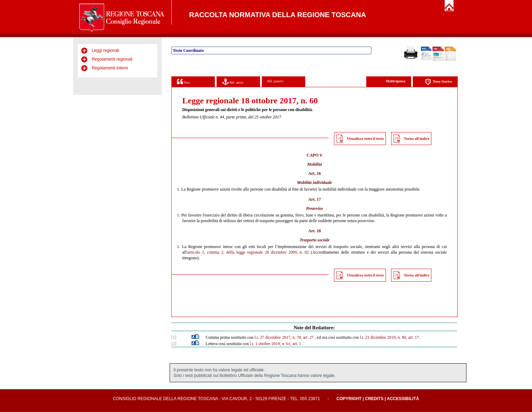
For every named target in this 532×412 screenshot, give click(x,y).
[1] (174, 337)
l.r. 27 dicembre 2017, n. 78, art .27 (284, 337)
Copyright (349, 399)
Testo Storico (439, 82)
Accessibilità (403, 399)
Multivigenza (396, 81)
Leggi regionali (105, 50)
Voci (183, 81)
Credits (374, 399)
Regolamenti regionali (112, 59)
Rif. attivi (233, 81)
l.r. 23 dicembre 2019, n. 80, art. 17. (390, 337)
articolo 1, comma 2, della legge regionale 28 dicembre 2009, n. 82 (248, 252)
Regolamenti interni (110, 68)
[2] (174, 344)
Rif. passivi (275, 81)
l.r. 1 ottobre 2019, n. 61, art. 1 (275, 344)
